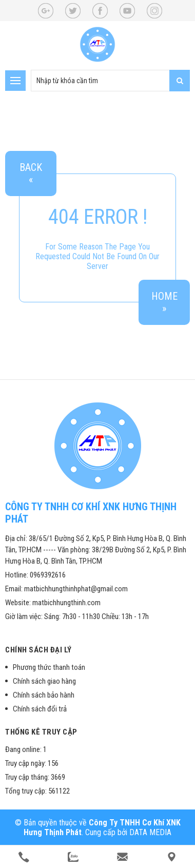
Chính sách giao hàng (44, 681)
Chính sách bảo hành (44, 695)
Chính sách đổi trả (40, 709)
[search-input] (110, 81)
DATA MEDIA (150, 832)
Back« (31, 173)
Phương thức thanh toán (49, 667)
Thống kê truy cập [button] (41, 732)
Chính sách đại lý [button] (38, 650)
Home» (164, 302)
